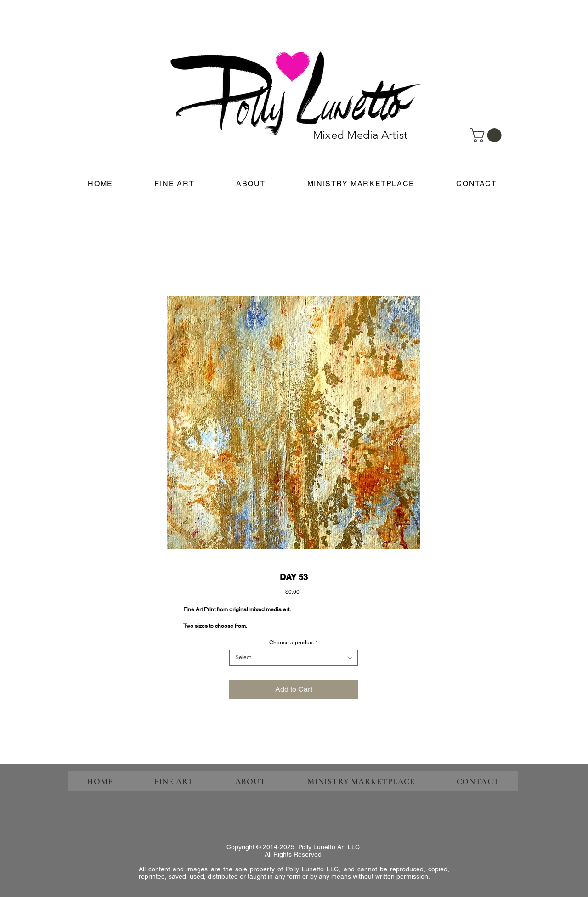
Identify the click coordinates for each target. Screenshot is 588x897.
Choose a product (294, 643)
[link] (487, 135)
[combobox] (294, 658)
